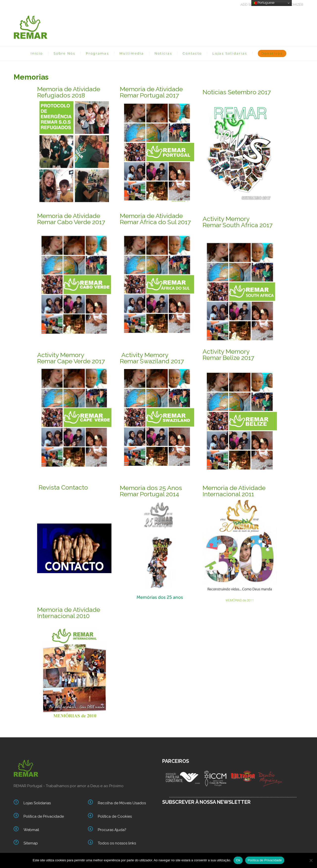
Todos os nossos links (117, 843)
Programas (97, 53)
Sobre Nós (64, 53)
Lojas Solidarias (230, 53)
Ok (238, 860)
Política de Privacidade (44, 816)
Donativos (272, 53)
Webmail (31, 830)
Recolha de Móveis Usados (122, 803)
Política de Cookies (115, 816)
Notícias (163, 53)
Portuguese (264, 3)
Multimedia (132, 53)
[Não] (311, 860)
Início (37, 53)
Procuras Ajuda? (112, 830)
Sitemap (31, 843)
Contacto (192, 53)
